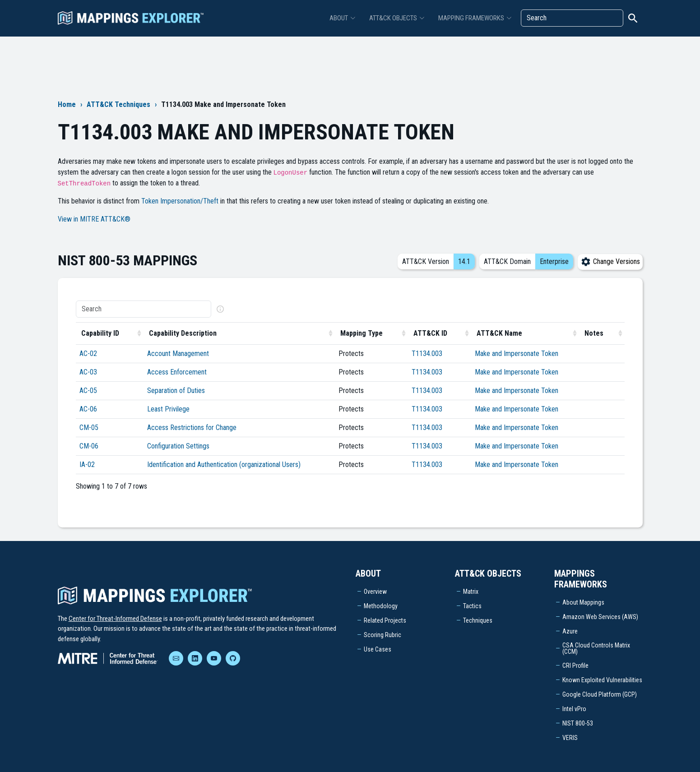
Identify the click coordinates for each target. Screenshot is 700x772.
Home (67, 104)
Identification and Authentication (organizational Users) (224, 465)
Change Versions (610, 261)
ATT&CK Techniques (118, 104)
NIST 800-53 (578, 723)
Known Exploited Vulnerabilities (602, 680)
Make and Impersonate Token (517, 354)
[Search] (572, 18)
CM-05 (89, 428)
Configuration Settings (178, 446)
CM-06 (89, 446)
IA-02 (87, 465)
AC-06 (88, 409)
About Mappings (583, 602)
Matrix (471, 592)
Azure (570, 631)
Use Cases (378, 649)
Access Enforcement (177, 372)
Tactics (472, 606)
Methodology (381, 606)
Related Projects (385, 620)
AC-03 (88, 372)
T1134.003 (427, 354)
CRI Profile (575, 666)
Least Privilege (168, 409)
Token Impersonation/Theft (180, 201)
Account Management (178, 354)
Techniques (478, 620)
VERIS (570, 738)
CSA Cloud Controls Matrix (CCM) (596, 648)
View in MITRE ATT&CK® (94, 219)
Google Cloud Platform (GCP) (600, 694)
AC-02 (88, 354)
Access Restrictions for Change (192, 428)
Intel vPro (574, 709)
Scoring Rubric (382, 635)
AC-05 (88, 391)
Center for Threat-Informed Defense (115, 619)
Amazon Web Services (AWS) (600, 617)
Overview (375, 592)
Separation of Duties (176, 391)
